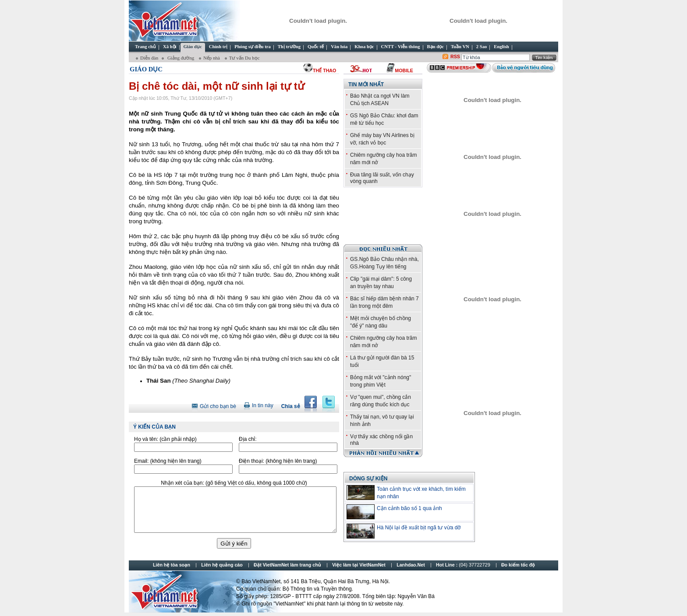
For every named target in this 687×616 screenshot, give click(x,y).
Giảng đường (181, 58)
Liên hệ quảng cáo (222, 565)
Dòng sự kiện (368, 479)
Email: (168, 461)
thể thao (324, 70)
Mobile (404, 70)
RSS (455, 56)
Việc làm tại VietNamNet (359, 565)
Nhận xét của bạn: (234, 483)
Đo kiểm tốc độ (518, 565)
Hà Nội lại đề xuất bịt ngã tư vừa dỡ (419, 528)
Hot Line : (464, 565)
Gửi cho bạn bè (218, 406)
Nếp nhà (212, 58)
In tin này (263, 405)
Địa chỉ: (248, 439)
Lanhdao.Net (411, 565)
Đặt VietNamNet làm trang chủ (287, 565)
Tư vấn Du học (244, 58)
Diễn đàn (149, 58)
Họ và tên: (165, 439)
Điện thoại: (278, 461)
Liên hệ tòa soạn (172, 565)
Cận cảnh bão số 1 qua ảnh (409, 508)
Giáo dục (146, 69)
